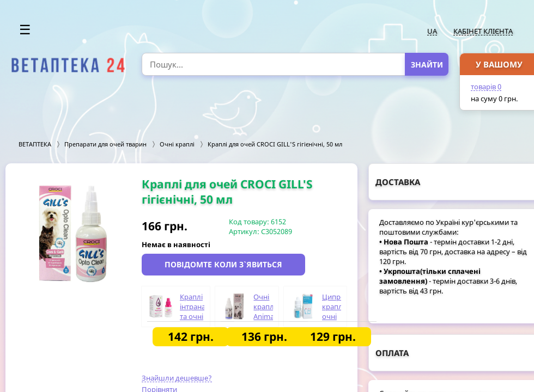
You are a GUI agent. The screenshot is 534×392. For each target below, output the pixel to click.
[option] (74, 234)
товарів (486, 87)
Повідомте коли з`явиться (223, 264)
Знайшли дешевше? (177, 378)
